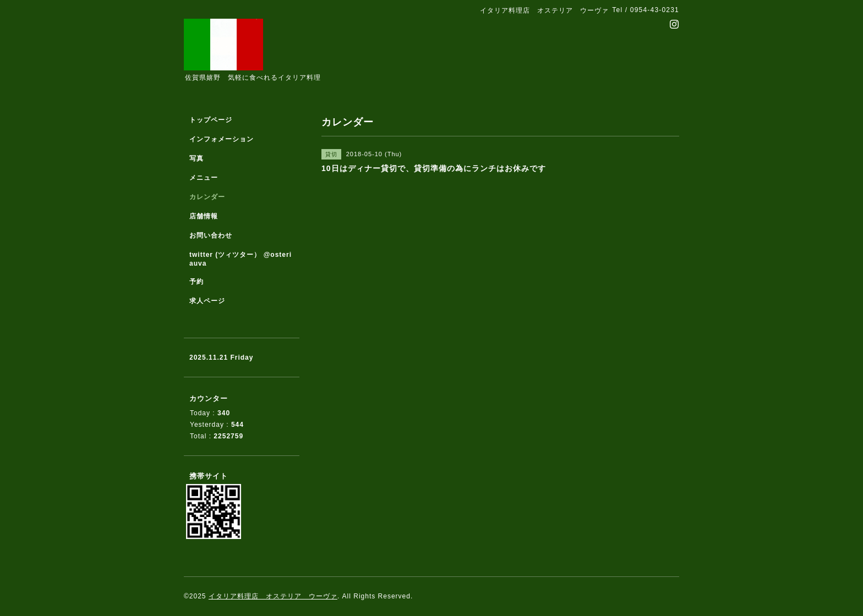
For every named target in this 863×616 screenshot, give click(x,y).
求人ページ (207, 301)
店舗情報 (204, 216)
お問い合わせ (211, 235)
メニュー (204, 178)
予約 (196, 282)
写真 (196, 158)
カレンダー (207, 197)
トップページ (211, 120)
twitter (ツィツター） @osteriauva (241, 259)
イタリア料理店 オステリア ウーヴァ (273, 596)
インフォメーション (222, 139)
